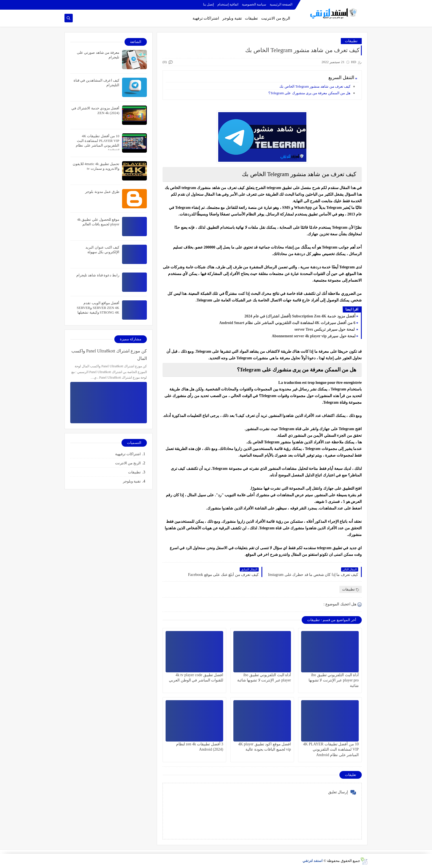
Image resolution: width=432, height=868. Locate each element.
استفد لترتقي (313, 861)
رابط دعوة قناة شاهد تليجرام (98, 275)
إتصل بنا (208, 4)
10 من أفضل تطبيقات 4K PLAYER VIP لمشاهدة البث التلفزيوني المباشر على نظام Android (331, 749)
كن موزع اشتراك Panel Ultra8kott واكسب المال (109, 355)
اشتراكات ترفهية (206, 18)
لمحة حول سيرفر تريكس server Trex (325, 329)
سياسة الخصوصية (254, 4)
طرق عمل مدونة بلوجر (102, 192)
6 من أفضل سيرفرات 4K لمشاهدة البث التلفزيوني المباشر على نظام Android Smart (287, 323)
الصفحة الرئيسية (281, 4)
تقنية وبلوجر (232, 18)
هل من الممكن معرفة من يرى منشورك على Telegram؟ (309, 93)
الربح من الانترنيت (276, 18)
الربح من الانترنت (128, 463)
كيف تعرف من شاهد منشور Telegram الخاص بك (315, 86)
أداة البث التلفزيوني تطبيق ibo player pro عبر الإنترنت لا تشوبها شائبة (334, 680)
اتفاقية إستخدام (228, 4)
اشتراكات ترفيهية (128, 454)
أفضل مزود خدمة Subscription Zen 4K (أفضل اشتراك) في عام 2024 (300, 316)
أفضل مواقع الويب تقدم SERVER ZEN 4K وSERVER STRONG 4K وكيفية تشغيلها (98, 308)
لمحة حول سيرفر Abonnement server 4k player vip (314, 336)
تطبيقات (251, 18)
